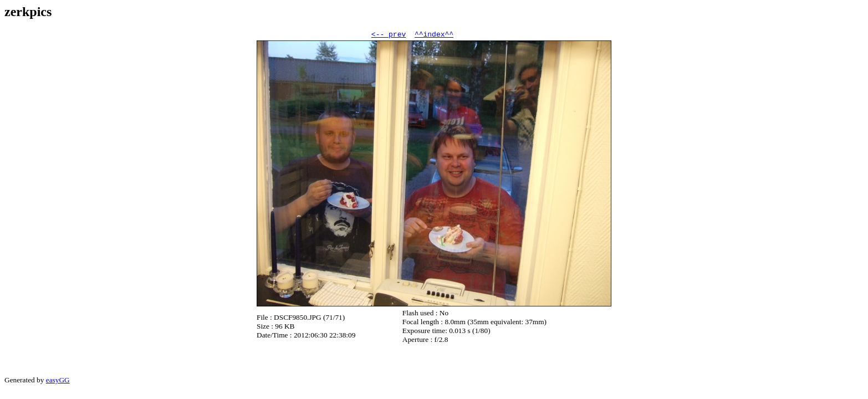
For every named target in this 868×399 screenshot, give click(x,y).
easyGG (58, 382)
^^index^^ (434, 35)
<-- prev (389, 35)
